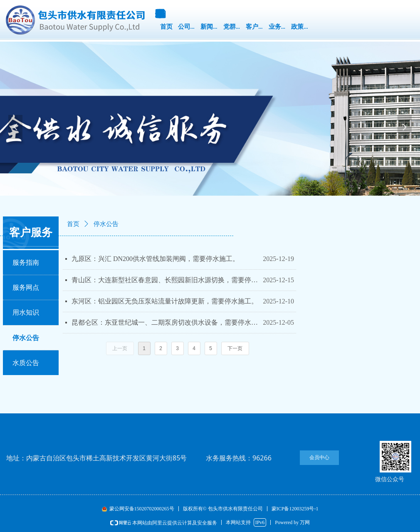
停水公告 (106, 224)
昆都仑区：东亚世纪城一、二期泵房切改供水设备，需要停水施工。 (165, 322)
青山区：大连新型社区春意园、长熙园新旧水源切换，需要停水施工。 (165, 280)
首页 (73, 224)
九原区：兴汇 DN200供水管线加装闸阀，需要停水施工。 (155, 259)
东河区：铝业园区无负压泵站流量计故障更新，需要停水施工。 (165, 301)
